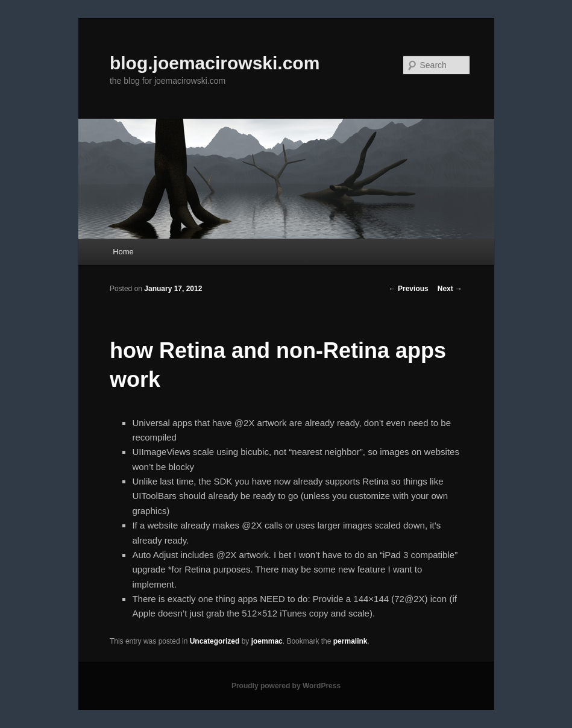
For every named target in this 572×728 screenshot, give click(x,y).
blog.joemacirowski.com (215, 63)
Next (450, 289)
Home (123, 252)
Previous (409, 289)
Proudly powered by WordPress (286, 686)
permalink (350, 641)
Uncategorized (215, 641)
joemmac (267, 641)
